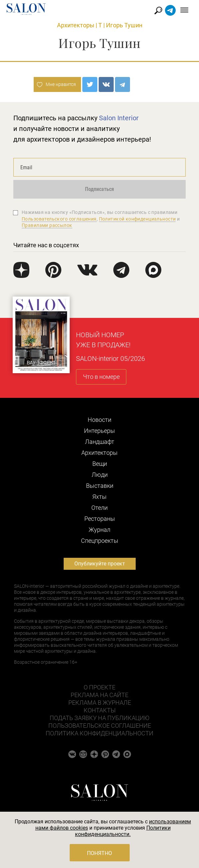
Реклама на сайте (99, 695)
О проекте (99, 687)
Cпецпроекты (100, 541)
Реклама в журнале (100, 703)
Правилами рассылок (47, 225)
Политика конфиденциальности (99, 733)
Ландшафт (100, 442)
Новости (99, 420)
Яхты (99, 497)
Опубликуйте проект (100, 564)
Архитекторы (76, 25)
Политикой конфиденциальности (137, 219)
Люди (100, 475)
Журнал (99, 530)
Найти (158, 10)
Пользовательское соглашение (100, 726)
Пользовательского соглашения (59, 219)
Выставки (100, 486)
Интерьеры (99, 431)
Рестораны (100, 519)
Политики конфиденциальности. (123, 831)
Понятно (99, 853)
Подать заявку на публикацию (99, 718)
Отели (99, 508)
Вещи (100, 464)
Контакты (100, 710)
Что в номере (101, 377)
